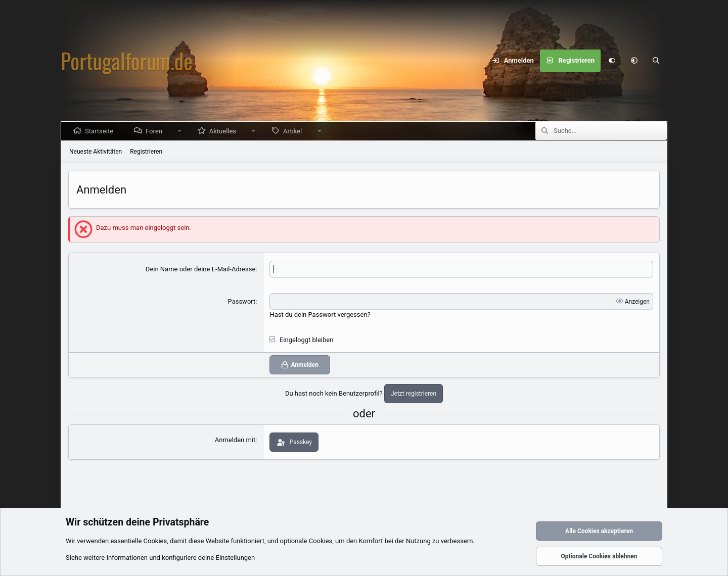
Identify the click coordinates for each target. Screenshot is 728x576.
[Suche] (656, 61)
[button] (634, 61)
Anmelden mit (235, 440)
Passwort (242, 301)
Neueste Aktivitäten (96, 152)
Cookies (155, 541)
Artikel (294, 131)
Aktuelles (225, 131)
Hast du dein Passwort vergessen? (320, 315)
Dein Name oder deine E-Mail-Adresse (200, 269)
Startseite (101, 131)
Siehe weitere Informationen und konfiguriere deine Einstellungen (160, 558)
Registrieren (146, 152)
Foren (156, 131)
